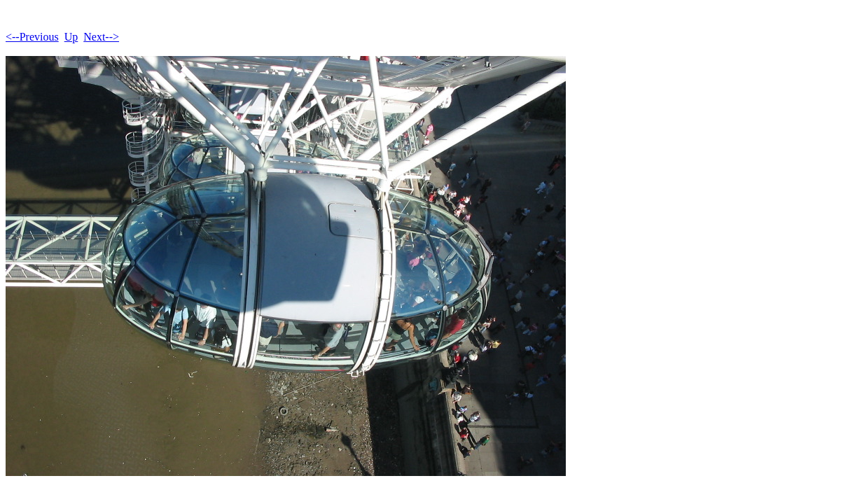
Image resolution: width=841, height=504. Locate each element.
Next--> (101, 37)
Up (71, 37)
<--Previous (32, 37)
